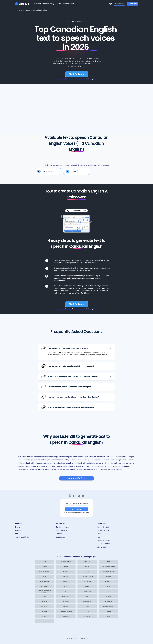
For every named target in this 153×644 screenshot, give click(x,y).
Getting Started (103, 527)
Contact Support (76, 509)
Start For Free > (77, 74)
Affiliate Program (103, 540)
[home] (22, 4)
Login (110, 4)
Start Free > (132, 4)
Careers (59, 534)
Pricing (59, 4)
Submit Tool (101, 547)
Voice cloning (49, 4)
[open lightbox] (76, 211)
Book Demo (120, 4)
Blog (98, 537)
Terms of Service (63, 527)
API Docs (100, 534)
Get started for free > (77, 478)
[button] (69, 4)
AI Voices (38, 4)
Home (18, 527)
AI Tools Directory (103, 544)
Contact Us (60, 537)
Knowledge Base (103, 530)
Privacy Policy (61, 530)
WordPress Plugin (22, 537)
